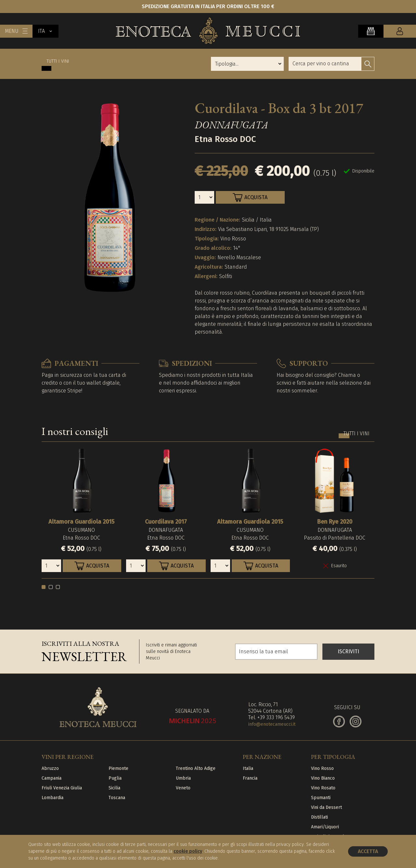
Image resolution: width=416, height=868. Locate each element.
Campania (52, 778)
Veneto (183, 788)
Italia (248, 768)
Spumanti (321, 798)
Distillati (319, 817)
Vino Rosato (323, 788)
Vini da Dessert (326, 807)
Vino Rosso (322, 768)
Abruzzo (50, 768)
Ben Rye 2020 (335, 522)
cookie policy (188, 851)
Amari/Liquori (325, 827)
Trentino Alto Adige (196, 768)
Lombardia (52, 798)
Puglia (115, 778)
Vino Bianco (323, 778)
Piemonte (118, 768)
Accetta (368, 851)
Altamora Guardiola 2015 (81, 522)
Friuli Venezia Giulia (62, 788)
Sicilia (114, 788)
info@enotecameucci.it (272, 724)
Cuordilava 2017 (166, 522)
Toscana (117, 798)
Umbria (183, 778)
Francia (250, 778)
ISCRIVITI (348, 651)
